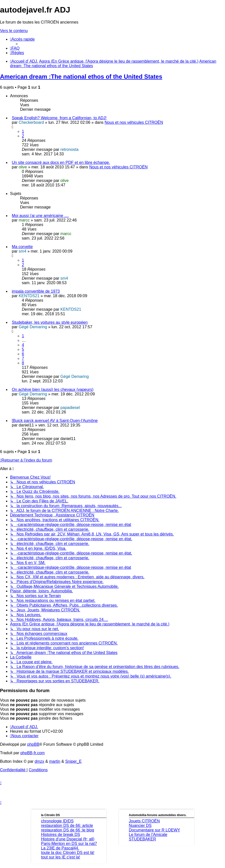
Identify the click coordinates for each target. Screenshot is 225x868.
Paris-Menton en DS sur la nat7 (69, 844)
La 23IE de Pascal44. (60, 848)
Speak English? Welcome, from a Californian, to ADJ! (59, 118)
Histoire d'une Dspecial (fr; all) (68, 839)
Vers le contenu (14, 31)
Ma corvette (22, 247)
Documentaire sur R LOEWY (155, 830)
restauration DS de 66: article (67, 826)
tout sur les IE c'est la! (61, 857)
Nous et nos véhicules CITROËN (134, 122)
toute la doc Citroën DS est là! (68, 853)
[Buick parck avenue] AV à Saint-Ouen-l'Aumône (55, 421)
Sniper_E (73, 761)
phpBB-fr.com (32, 753)
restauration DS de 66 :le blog (68, 830)
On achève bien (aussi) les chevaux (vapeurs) (53, 390)
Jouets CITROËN (144, 821)
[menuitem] (15, 48)
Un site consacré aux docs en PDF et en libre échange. (61, 162)
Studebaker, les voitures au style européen (50, 322)
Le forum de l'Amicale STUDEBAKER (148, 837)
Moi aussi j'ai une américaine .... (40, 216)
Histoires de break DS (61, 835)
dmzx (39, 761)
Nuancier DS (140, 826)
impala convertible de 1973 (36, 291)
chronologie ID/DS (57, 821)
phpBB (33, 744)
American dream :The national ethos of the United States (81, 77)
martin (55, 761)
